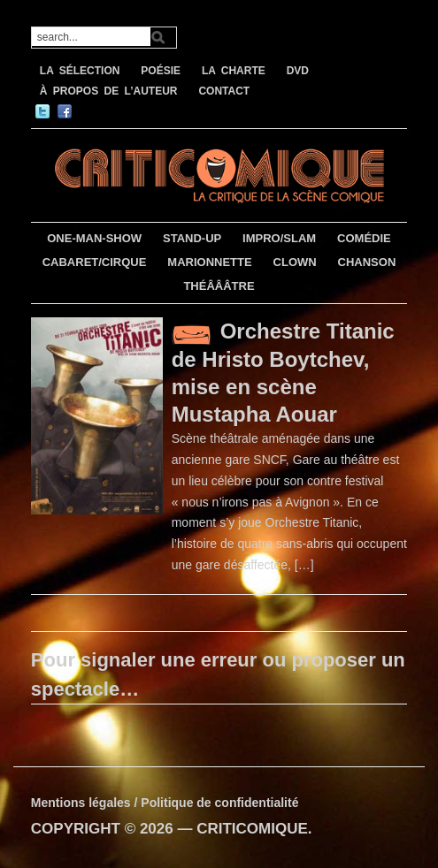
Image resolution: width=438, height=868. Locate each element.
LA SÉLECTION (80, 71)
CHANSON (367, 262)
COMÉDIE (364, 238)
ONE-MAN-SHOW (94, 238)
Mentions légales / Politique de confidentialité (165, 803)
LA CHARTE (234, 71)
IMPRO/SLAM (279, 238)
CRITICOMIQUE (252, 829)
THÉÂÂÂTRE (219, 286)
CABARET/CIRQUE (95, 262)
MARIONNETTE (209, 262)
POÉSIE (161, 71)
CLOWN (295, 262)
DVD (298, 71)
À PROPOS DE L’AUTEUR (109, 91)
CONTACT (224, 91)
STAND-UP (192, 238)
